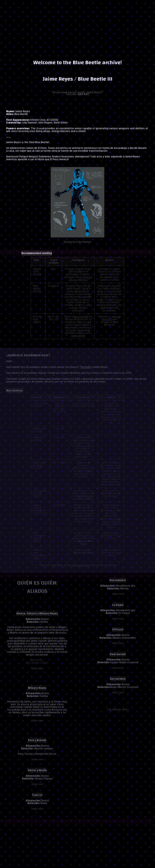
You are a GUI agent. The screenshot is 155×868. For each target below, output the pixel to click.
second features (111, 318)
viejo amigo (78, 336)
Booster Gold (81, 317)
